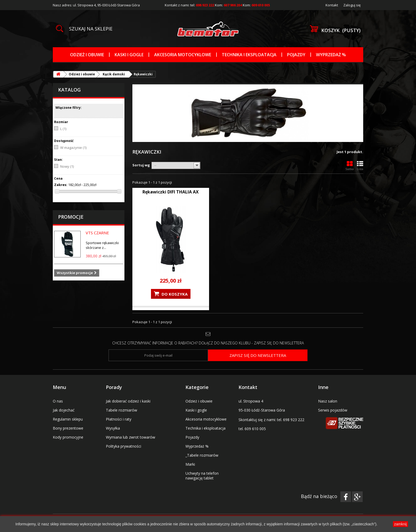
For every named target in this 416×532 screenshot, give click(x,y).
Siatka (350, 166)
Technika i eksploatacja (249, 55)
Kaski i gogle (129, 55)
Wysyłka (113, 428)
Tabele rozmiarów (122, 410)
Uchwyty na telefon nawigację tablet (202, 476)
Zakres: (61, 185)
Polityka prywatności (124, 446)
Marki (190, 464)
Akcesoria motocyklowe (183, 55)
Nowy (67, 166)
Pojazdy (296, 55)
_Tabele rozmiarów (202, 455)
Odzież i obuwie (87, 55)
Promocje (71, 217)
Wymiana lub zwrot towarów (131, 437)
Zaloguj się (352, 5)
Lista (360, 166)
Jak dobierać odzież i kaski (128, 401)
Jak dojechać (64, 410)
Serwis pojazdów (333, 410)
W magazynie (73, 148)
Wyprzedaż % (331, 55)
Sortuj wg (141, 165)
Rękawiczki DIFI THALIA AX (171, 192)
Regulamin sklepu (68, 419)
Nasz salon (328, 401)
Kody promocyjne (68, 437)
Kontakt (332, 5)
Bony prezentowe (68, 428)
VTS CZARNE (97, 233)
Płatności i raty (119, 419)
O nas (58, 401)
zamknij (400, 524)
